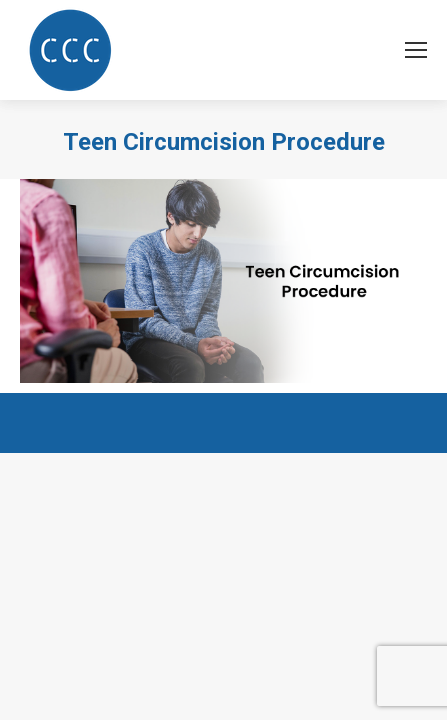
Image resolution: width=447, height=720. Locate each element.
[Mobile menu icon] (416, 50)
